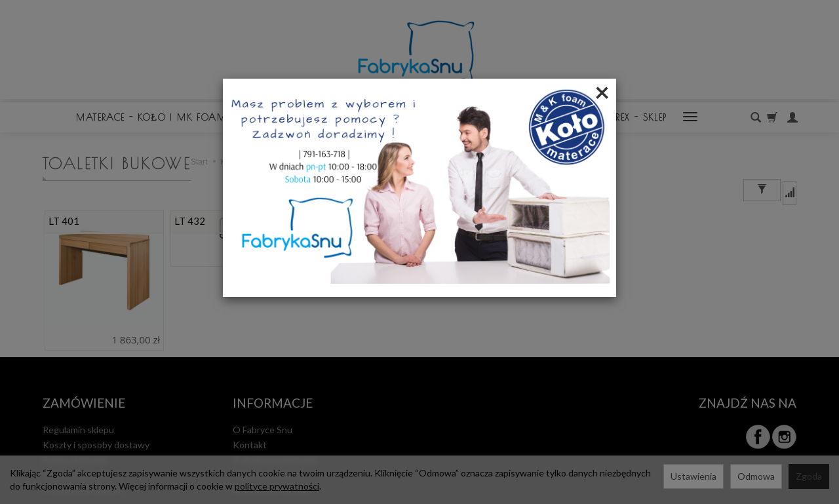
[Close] (602, 92)
